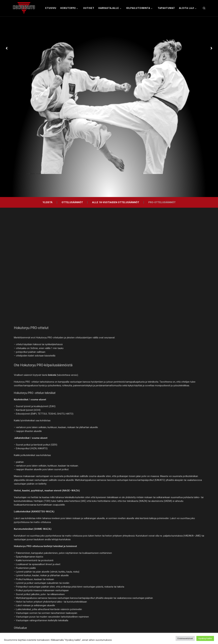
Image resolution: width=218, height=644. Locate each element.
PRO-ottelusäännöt (162, 202)
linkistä (52, 375)
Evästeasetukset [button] (185, 638)
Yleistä (47, 202)
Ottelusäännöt (72, 202)
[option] (109, 107)
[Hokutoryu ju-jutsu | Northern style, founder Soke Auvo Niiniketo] (24, 8)
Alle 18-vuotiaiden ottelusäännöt (116, 202)
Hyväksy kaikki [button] (205, 638)
